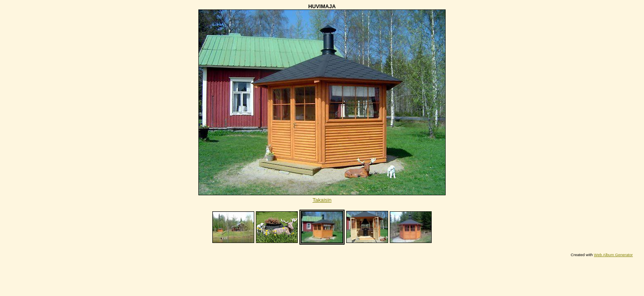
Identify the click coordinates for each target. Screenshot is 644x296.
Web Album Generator (613, 255)
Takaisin (322, 200)
